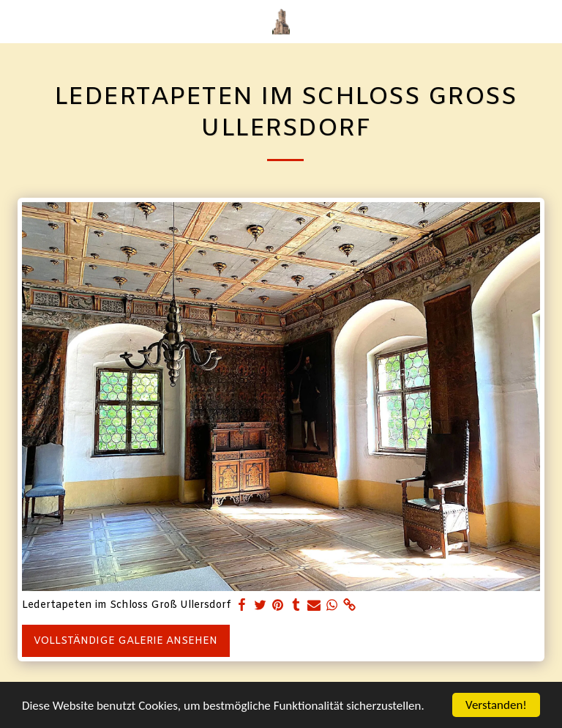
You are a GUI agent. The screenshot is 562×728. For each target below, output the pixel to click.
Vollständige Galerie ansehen (125, 641)
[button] (16, 21)
